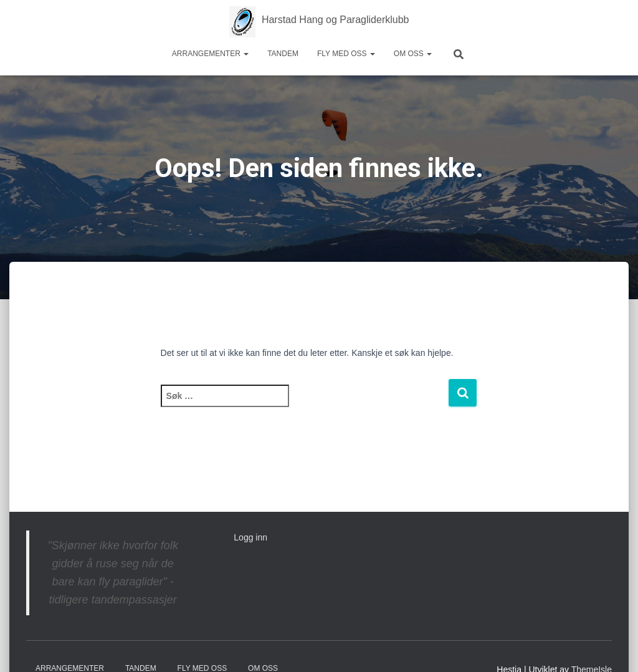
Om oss (413, 54)
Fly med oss (346, 54)
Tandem (283, 54)
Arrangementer (210, 54)
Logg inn (250, 537)
